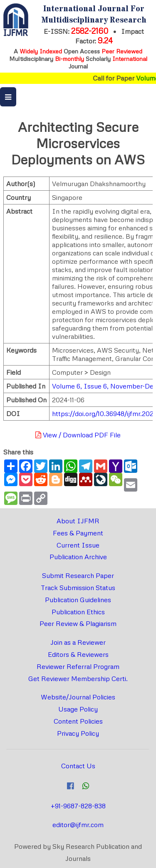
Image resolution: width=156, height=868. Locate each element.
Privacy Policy (78, 733)
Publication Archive (78, 557)
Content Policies (78, 721)
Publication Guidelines (78, 600)
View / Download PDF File (78, 435)
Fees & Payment (78, 533)
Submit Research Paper (78, 575)
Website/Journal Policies (78, 697)
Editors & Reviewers (78, 654)
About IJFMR (78, 521)
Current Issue (78, 545)
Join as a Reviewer (78, 642)
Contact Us (78, 766)
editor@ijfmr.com (78, 825)
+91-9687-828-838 (78, 806)
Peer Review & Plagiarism (78, 623)
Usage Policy (78, 709)
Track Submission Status (78, 588)
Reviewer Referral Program (78, 666)
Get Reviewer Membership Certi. (78, 679)
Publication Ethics (78, 612)
